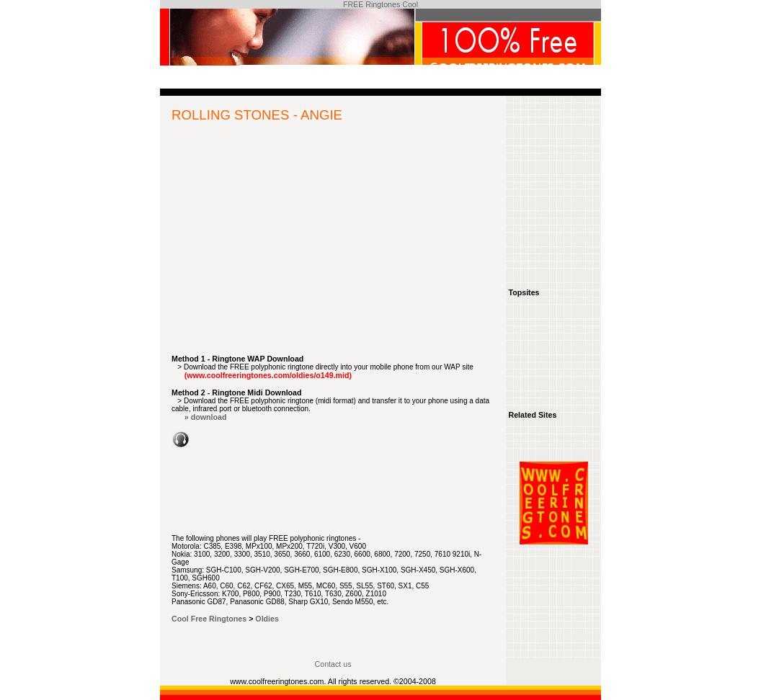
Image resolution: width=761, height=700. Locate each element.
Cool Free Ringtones (209, 619)
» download (206, 417)
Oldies (267, 619)
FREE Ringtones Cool (380, 4)
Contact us (333, 664)
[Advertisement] (333, 247)
